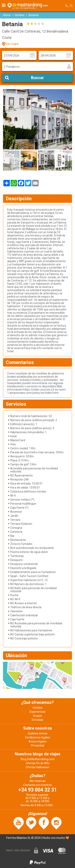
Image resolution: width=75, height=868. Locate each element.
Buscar (37, 78)
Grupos (37, 716)
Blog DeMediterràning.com (38, 759)
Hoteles (20, 15)
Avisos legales (38, 741)
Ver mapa (12, 44)
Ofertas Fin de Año (38, 763)
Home (7, 15)
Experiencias (38, 712)
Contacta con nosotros (37, 785)
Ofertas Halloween (38, 767)
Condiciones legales (37, 737)
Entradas (37, 720)
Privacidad (38, 745)
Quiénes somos (38, 733)
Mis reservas (38, 781)
